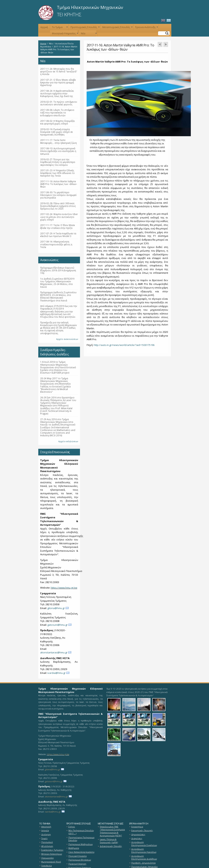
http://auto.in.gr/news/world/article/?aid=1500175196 (124, 345)
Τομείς (45, 838)
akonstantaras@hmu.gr (54, 652)
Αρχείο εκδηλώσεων (68, 441)
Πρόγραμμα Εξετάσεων (80, 860)
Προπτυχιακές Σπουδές (85, 28)
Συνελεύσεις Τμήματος (52, 850)
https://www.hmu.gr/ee (64, 588)
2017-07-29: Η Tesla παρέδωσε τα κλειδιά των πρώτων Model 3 (58, 235)
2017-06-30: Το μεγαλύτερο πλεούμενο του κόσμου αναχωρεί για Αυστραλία (58, 195)
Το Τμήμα (59, 28)
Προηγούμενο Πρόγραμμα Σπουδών (81, 839)
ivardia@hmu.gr (56, 673)
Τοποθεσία (47, 866)
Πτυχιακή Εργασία (77, 856)
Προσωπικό (47, 842)
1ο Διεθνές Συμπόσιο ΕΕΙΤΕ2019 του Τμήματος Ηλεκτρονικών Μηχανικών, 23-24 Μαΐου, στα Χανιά (57, 283)
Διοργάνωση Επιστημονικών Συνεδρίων (144, 844)
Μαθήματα (74, 848)
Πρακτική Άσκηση (77, 864)
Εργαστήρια (137, 827)
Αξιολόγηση (47, 846)
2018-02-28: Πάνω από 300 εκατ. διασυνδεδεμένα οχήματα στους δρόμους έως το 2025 (58, 206)
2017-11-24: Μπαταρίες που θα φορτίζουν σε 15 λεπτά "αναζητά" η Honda (59, 72)
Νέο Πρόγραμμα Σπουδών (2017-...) (81, 832)
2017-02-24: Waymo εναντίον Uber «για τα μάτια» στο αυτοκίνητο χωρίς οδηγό (59, 217)
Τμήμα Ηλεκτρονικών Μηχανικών (90, 7)
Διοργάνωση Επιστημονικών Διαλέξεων (144, 858)
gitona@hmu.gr (56, 608)
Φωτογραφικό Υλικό (51, 862)
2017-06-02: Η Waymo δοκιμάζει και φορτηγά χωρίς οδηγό (58, 122)
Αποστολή (46, 827)
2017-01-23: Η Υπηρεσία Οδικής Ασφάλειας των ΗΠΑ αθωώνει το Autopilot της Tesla (57, 173)
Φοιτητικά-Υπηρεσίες (65, 34)
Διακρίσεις (137, 838)
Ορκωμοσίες (48, 858)
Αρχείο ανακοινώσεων (67, 339)
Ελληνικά (169, 21)
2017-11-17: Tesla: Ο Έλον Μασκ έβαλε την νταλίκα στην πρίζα (58, 226)
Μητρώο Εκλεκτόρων (52, 854)
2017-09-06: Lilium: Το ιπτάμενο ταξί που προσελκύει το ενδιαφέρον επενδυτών (57, 113)
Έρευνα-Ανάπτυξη (146, 28)
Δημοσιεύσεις (138, 834)
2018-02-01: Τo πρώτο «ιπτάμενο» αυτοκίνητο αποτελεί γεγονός (59, 103)
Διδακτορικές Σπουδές (111, 846)
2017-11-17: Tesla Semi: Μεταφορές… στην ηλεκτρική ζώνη (58, 141)
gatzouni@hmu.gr (58, 625)
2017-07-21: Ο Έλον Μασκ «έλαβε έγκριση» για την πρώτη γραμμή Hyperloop (58, 82)
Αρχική (44, 27)
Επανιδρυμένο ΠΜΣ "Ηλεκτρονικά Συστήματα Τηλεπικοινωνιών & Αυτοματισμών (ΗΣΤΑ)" (112, 831)
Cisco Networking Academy (81, 852)
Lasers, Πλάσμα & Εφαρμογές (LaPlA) (109, 841)
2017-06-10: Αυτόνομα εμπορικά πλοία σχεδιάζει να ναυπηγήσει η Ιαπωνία (58, 151)
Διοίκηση (46, 834)
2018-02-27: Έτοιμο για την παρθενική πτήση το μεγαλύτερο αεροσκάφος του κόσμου (58, 162)
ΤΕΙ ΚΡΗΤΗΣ (69, 14)
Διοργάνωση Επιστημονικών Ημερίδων (144, 851)
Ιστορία (45, 830)
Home (43, 44)
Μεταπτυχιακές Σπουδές (117, 28)
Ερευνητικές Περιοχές (142, 830)
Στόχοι (72, 827)
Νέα (88, 34)
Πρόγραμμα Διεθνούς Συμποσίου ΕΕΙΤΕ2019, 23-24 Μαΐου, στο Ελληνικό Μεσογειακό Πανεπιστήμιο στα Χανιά (58, 296)
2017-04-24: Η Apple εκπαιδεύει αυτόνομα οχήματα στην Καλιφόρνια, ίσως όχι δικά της (57, 93)
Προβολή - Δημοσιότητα (143, 863)
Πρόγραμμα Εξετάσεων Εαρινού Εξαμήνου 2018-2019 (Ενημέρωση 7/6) (58, 270)
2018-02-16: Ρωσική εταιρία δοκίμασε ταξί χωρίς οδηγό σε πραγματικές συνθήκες (56, 132)
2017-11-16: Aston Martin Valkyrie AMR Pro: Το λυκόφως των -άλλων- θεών (59, 184)
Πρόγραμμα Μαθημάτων (81, 844)
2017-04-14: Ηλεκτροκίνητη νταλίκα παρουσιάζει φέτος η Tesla (56, 244)
